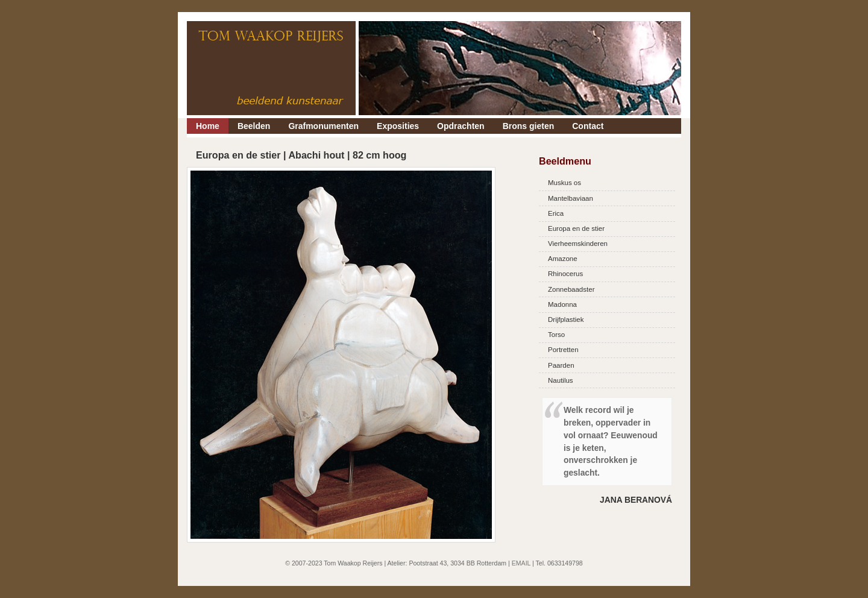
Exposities (398, 126)
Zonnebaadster (571, 289)
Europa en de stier (576, 228)
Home (208, 126)
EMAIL (521, 563)
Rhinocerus (565, 274)
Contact (588, 126)
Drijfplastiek (566, 319)
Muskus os (565, 183)
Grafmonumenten (323, 126)
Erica (556, 213)
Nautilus (561, 380)
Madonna (562, 304)
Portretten (563, 350)
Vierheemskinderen (578, 244)
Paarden (561, 365)
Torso (556, 335)
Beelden (254, 126)
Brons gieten (529, 126)
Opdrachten (461, 126)
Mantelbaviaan (571, 198)
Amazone (563, 259)
